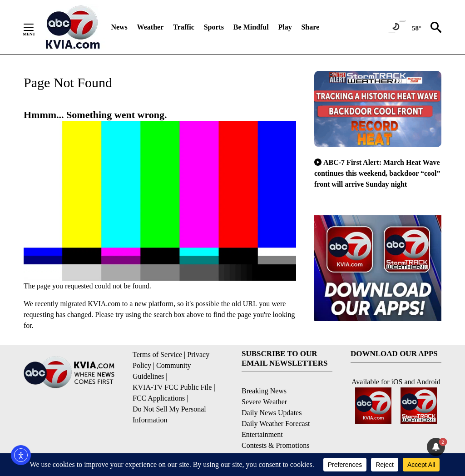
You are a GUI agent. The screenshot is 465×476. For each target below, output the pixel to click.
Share (310, 27)
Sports (214, 27)
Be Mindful (251, 27)
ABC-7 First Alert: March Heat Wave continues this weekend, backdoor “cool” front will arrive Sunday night (377, 173)
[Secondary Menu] (35, 27)
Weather (151, 27)
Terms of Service (157, 355)
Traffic (184, 27)
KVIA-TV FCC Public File (172, 387)
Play (285, 27)
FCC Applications (159, 398)
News (119, 27)
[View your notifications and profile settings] (436, 447)
